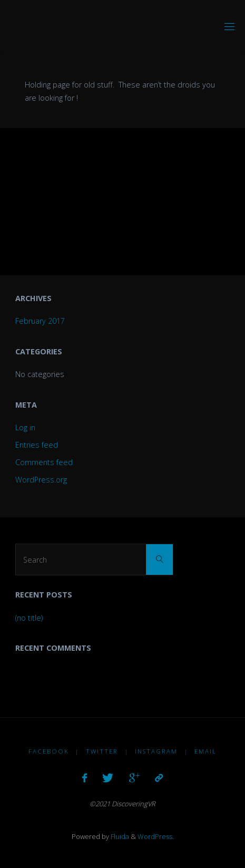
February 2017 (40, 321)
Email (205, 751)
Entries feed (37, 445)
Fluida (119, 836)
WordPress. (156, 836)
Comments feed (44, 462)
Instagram (156, 751)
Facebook (49, 751)
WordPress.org (41, 480)
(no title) (29, 618)
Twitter (102, 751)
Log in (25, 427)
